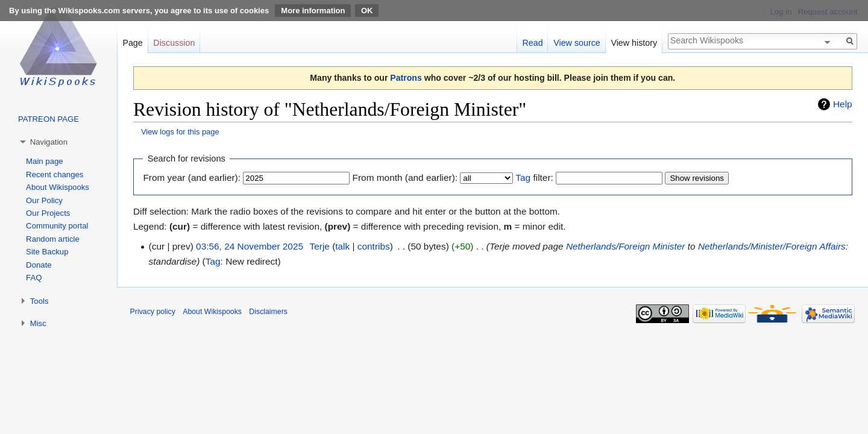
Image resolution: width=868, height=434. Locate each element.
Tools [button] (39, 301)
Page (132, 43)
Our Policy (44, 200)
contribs (374, 246)
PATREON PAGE (49, 119)
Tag (523, 178)
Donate (39, 265)
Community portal (57, 226)
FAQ (34, 278)
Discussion (174, 43)
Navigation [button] (49, 142)
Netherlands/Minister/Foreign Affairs (772, 246)
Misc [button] (38, 323)
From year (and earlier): (192, 178)
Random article (53, 239)
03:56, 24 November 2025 (250, 246)
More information (313, 11)
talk (342, 246)
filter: (534, 178)
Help (843, 104)
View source (577, 43)
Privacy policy (153, 312)
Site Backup (47, 252)
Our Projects (48, 213)
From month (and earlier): (405, 178)
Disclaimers (268, 312)
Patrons (406, 78)
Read (532, 43)
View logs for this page (180, 132)
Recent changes (55, 175)
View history (634, 43)
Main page (45, 161)
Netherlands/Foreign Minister (626, 246)
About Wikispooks (58, 187)
